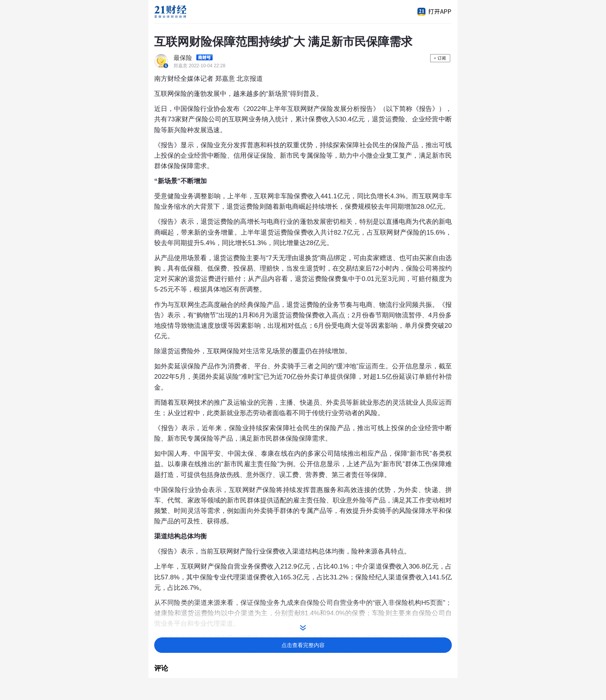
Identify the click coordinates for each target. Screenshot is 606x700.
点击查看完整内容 (303, 645)
